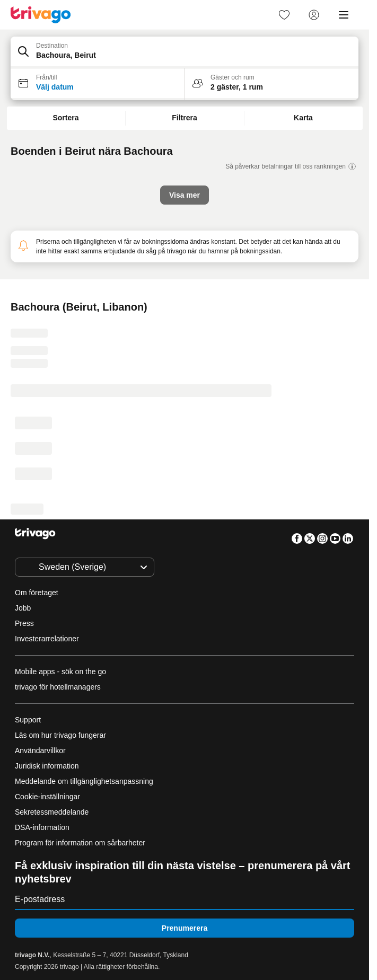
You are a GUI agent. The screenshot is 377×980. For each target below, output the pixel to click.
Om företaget (37, 593)
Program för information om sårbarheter (80, 843)
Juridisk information (47, 766)
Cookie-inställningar (49, 797)
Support (28, 720)
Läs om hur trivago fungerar (60, 735)
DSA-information (42, 827)
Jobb (23, 608)
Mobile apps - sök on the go (60, 672)
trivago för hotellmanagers (58, 687)
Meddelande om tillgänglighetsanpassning (84, 781)
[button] (185, 52)
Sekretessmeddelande (52, 812)
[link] (284, 15)
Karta (303, 118)
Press (24, 623)
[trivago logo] (41, 15)
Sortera (65, 118)
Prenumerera (185, 928)
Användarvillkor (40, 751)
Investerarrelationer (47, 639)
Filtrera (184, 118)
